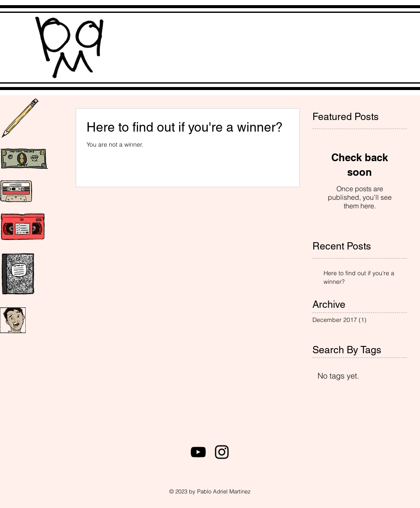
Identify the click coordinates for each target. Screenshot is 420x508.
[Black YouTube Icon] (198, 452)
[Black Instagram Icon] (222, 452)
